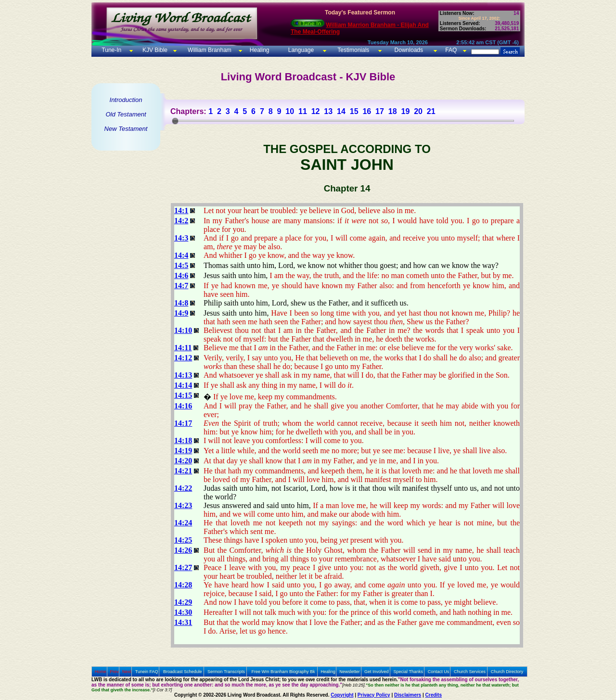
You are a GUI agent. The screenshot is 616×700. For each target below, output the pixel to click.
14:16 (183, 406)
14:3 (181, 238)
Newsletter (350, 672)
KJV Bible (154, 50)
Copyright (342, 695)
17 (380, 111)
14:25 (183, 540)
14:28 (183, 585)
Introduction (126, 100)
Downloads (409, 50)
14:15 (183, 395)
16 (367, 111)
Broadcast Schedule (183, 672)
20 (418, 111)
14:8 (181, 303)
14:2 (181, 221)
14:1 (181, 210)
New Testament (126, 129)
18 (393, 111)
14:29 (183, 602)
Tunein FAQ (147, 672)
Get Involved (377, 672)
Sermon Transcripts (226, 672)
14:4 (181, 255)
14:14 (183, 385)
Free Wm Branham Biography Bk (283, 672)
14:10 (183, 330)
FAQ (451, 50)
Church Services (470, 672)
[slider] (175, 121)
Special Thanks (408, 672)
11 (303, 111)
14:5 (181, 265)
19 (405, 111)
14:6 (181, 275)
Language (300, 50)
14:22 (183, 488)
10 (290, 111)
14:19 (183, 451)
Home (101, 672)
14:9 (181, 313)
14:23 (183, 505)
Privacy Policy (374, 695)
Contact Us (439, 672)
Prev (114, 672)
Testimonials (353, 50)
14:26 (183, 550)
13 (328, 111)
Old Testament (126, 114)
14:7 (181, 286)
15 (354, 111)
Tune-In (111, 50)
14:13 (183, 375)
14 (341, 111)
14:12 (183, 358)
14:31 (183, 622)
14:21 (183, 471)
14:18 (183, 440)
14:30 (183, 612)
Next (127, 672)
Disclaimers (408, 695)
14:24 (183, 523)
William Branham (209, 50)
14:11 (183, 348)
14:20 (183, 461)
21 (431, 111)
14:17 (183, 423)
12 (316, 111)
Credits (434, 695)
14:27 (183, 567)
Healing (258, 50)
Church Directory (507, 672)
